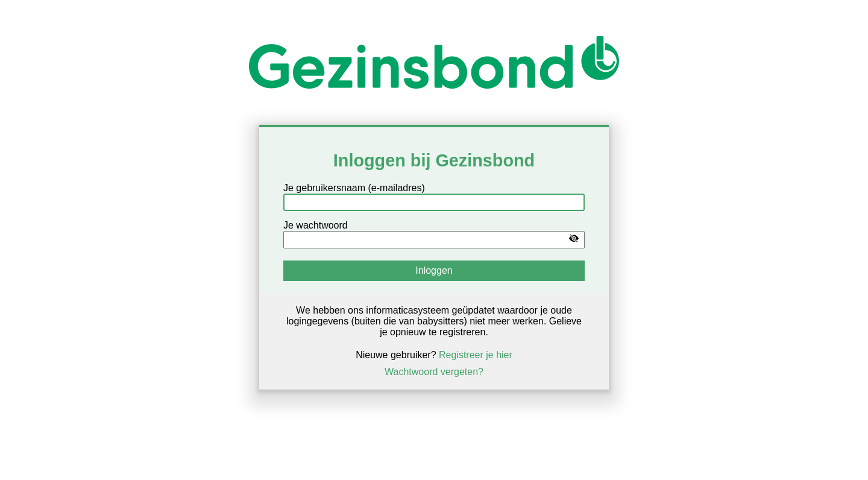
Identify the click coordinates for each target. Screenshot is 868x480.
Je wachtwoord (316, 225)
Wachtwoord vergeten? (434, 372)
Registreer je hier (476, 355)
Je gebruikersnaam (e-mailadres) (354, 188)
